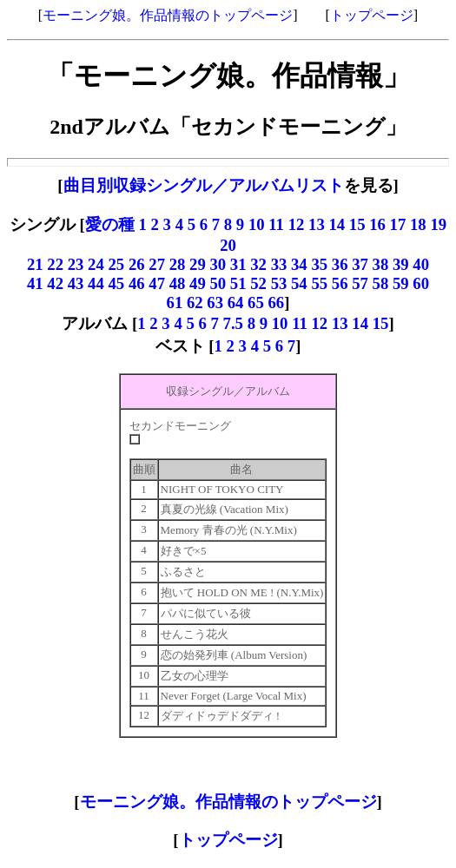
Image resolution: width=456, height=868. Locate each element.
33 (279, 264)
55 (319, 283)
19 (438, 224)
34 (299, 264)
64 (236, 302)
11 (276, 224)
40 (421, 264)
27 (157, 264)
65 (256, 302)
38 (381, 264)
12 (297, 224)
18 (418, 224)
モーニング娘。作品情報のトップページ (168, 15)
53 (279, 283)
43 (76, 283)
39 (401, 264)
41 (35, 283)
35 (319, 264)
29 (198, 264)
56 (340, 283)
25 (119, 264)
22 (55, 264)
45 (117, 283)
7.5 (233, 323)
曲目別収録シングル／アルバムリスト (204, 185)
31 (238, 264)
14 (337, 224)
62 (195, 302)
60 (421, 283)
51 (238, 283)
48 (178, 283)
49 (198, 283)
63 (215, 302)
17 (398, 224)
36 (340, 264)
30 (218, 264)
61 (175, 302)
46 (137, 283)
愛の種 (110, 224)
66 (277, 302)
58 (381, 283)
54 (299, 283)
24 (96, 264)
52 (258, 283)
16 (377, 224)
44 (96, 283)
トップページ (372, 15)
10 (257, 224)
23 (76, 264)
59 (401, 283)
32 (258, 264)
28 (178, 264)
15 (357, 224)
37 (360, 264)
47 (157, 283)
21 (35, 264)
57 (360, 283)
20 (228, 245)
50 (218, 283)
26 (139, 264)
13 (317, 224)
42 (55, 283)
